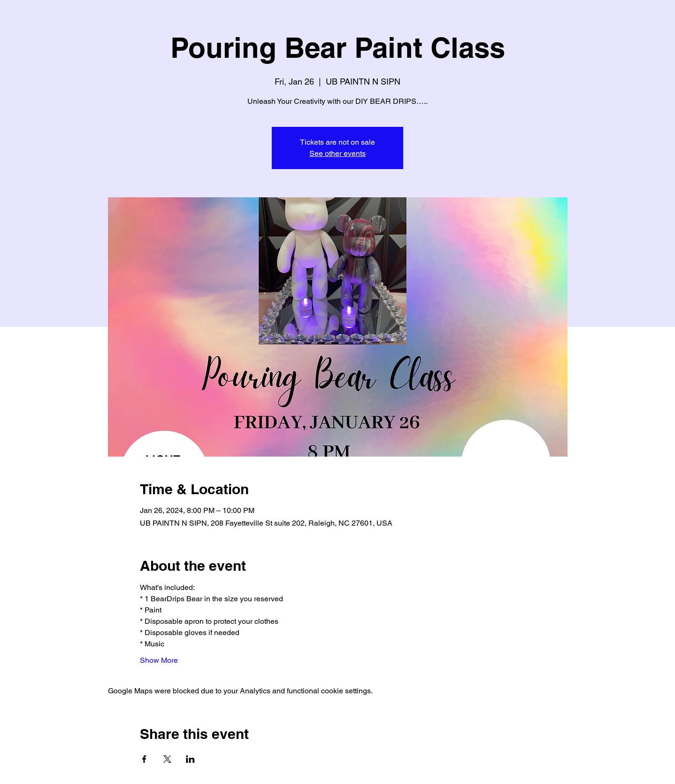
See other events (337, 153)
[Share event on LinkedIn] (190, 759)
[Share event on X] (167, 759)
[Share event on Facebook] (144, 759)
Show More (159, 660)
